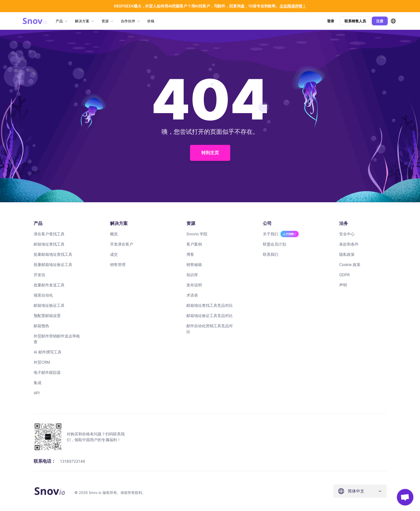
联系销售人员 (355, 21)
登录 (331, 21)
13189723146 (73, 461)
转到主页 (210, 153)
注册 (380, 21)
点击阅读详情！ (293, 6)
